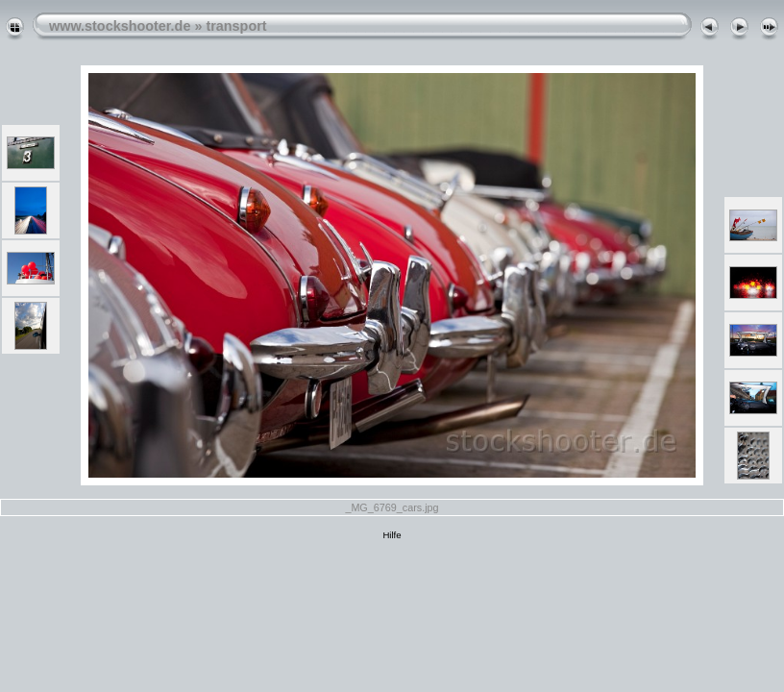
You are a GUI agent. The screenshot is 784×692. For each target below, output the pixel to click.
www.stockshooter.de (120, 26)
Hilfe (392, 535)
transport (236, 26)
